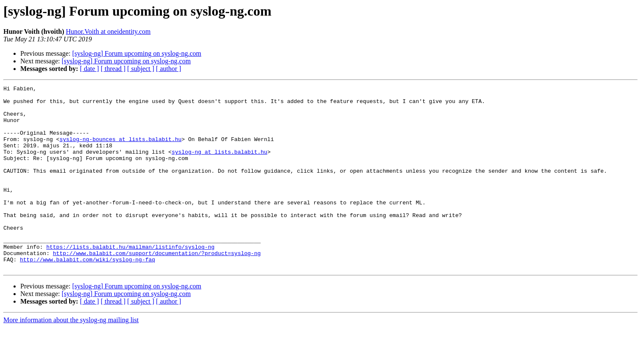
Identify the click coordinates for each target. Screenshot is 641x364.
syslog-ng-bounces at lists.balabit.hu (121, 150)
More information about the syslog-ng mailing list (71, 357)
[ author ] (169, 69)
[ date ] (89, 69)
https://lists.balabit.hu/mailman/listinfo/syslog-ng (130, 280)
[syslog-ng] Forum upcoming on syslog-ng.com (137, 53)
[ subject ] (141, 69)
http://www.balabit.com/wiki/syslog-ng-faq (88, 295)
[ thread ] (113, 69)
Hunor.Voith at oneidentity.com (108, 31)
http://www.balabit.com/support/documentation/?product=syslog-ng (157, 287)
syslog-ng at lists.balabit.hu (219, 166)
